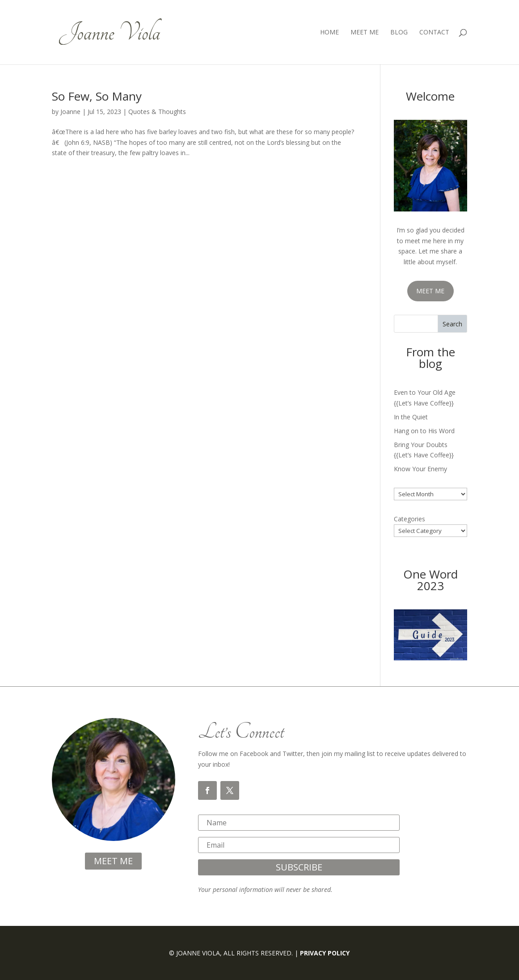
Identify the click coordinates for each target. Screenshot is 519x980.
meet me (113, 861)
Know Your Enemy (420, 469)
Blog (399, 33)
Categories (409, 519)
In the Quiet (411, 417)
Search (452, 324)
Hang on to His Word (424, 431)
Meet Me (365, 33)
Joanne (70, 112)
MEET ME (430, 291)
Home (329, 33)
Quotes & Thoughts (157, 112)
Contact (434, 33)
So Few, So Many (97, 96)
